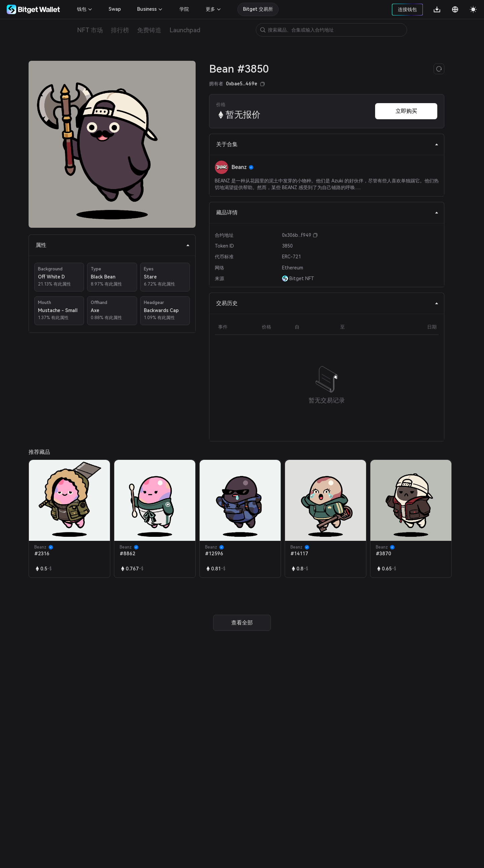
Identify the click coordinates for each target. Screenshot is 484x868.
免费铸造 (149, 30)
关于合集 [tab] (327, 144)
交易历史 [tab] (327, 303)
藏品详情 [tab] (327, 212)
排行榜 (120, 30)
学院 (184, 9)
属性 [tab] (113, 245)
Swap (115, 9)
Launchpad (185, 30)
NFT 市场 (90, 30)
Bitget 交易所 (258, 9)
